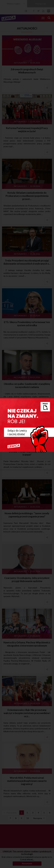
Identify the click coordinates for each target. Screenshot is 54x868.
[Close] (51, 400)
